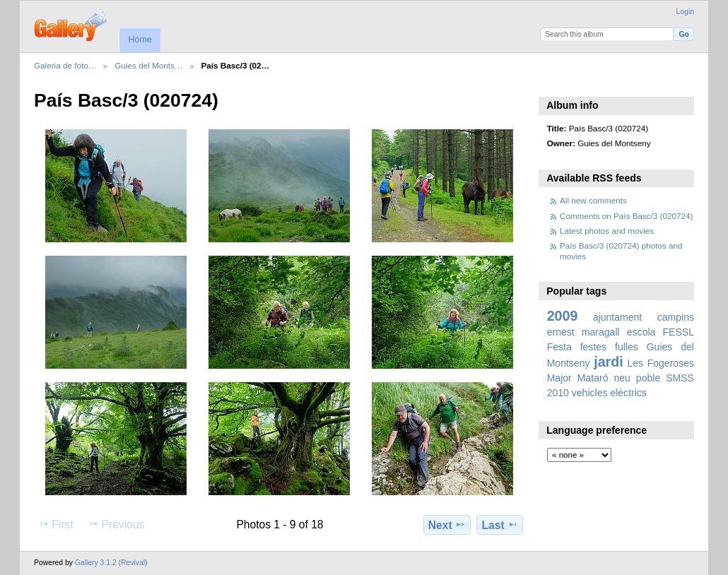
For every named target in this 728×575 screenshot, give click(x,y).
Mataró (593, 378)
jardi (608, 362)
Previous (116, 524)
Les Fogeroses (661, 363)
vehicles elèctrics (609, 393)
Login (685, 12)
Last (500, 525)
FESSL (679, 332)
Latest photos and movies (607, 231)
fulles (627, 347)
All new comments (593, 200)
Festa (559, 347)
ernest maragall (583, 332)
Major (559, 378)
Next (447, 525)
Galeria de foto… (65, 65)
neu (622, 378)
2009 (563, 316)
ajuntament (617, 317)
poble (648, 378)
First (55, 524)
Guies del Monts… (148, 65)
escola (641, 332)
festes (593, 347)
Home (140, 40)
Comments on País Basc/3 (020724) (626, 216)
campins (676, 317)
